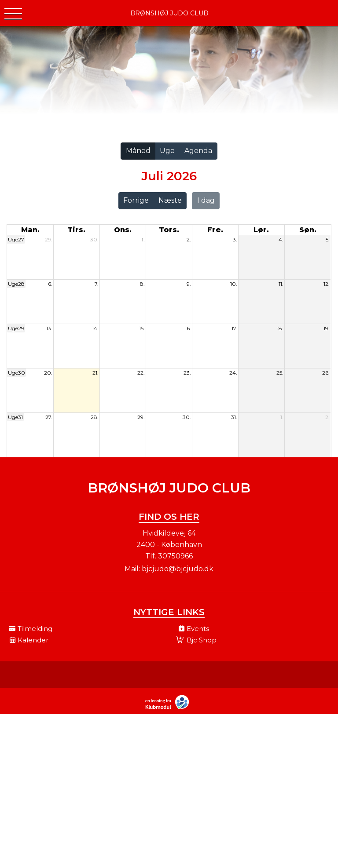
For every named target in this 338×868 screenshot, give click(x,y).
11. (281, 284)
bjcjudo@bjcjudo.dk (178, 569)
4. (281, 239)
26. (326, 373)
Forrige (136, 200)
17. (234, 328)
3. (235, 239)
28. (95, 417)
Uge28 (16, 284)
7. (97, 284)
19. (327, 328)
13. (49, 328)
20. (48, 373)
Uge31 (15, 417)
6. (50, 284)
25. (280, 373)
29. (49, 239)
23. (187, 373)
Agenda (198, 151)
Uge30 (17, 373)
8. (142, 284)
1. (143, 239)
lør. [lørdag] (261, 230)
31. (234, 417)
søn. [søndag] (308, 230)
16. (188, 328)
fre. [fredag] (215, 230)
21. (96, 373)
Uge (167, 151)
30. (94, 239)
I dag (206, 200)
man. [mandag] (30, 230)
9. (189, 284)
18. (280, 328)
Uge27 (16, 239)
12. (327, 284)
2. (189, 239)
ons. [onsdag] (123, 230)
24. (233, 373)
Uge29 (16, 328)
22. (141, 373)
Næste (170, 200)
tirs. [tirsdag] (76, 230)
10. (234, 284)
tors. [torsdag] (169, 230)
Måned (138, 151)
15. (142, 328)
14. (95, 328)
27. (49, 417)
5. (328, 239)
